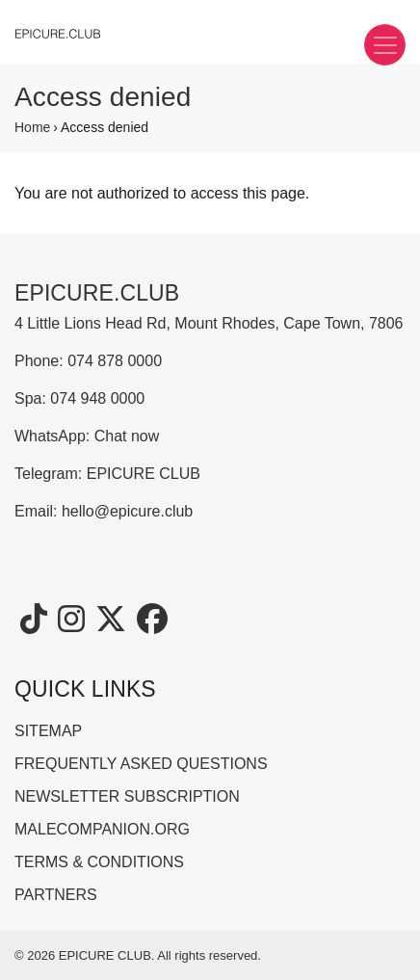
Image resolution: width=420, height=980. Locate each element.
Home (32, 127)
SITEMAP (48, 731)
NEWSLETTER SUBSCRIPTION (127, 796)
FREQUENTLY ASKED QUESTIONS (141, 764)
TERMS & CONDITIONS (99, 862)
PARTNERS (56, 895)
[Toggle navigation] (385, 45)
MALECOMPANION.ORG (102, 829)
